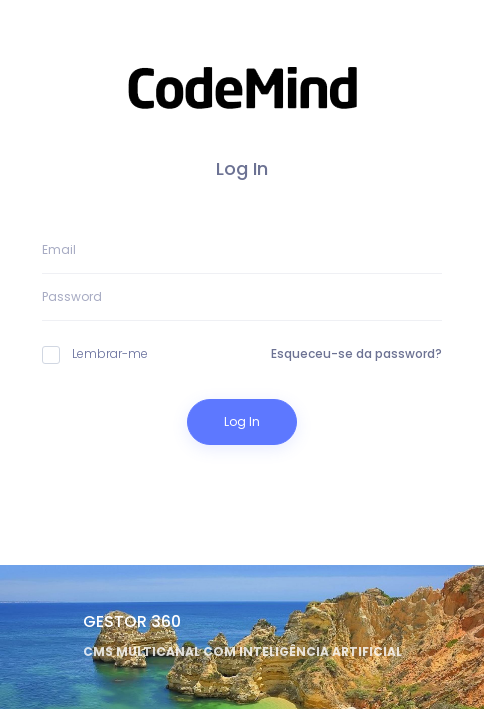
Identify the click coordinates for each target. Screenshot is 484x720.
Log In (242, 421)
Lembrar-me (95, 354)
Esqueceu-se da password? (356, 353)
